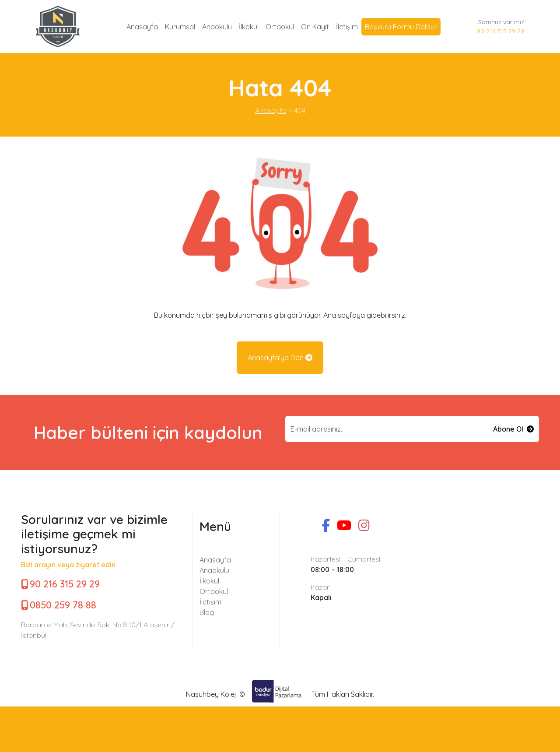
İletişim (347, 27)
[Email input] (387, 429)
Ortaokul (280, 27)
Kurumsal (180, 27)
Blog (207, 612)
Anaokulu (217, 27)
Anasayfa (142, 27)
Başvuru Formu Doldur (401, 27)
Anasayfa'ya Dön (280, 358)
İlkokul (249, 27)
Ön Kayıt (315, 27)
